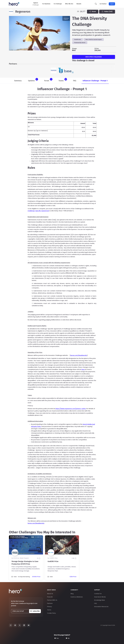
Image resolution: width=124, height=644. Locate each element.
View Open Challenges (94, 57)
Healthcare (78, 40)
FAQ (75, 81)
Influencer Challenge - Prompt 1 (95, 81)
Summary (18, 81)
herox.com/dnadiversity (79, 355)
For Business (47, 4)
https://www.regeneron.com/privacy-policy (71, 409)
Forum (48, 80)
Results (79, 4)
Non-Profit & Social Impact (94, 40)
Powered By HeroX (80, 43)
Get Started (103, 4)
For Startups (58, 4)
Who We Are (70, 4)
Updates (33, 80)
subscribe (35, 611)
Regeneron (23, 12)
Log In (112, 4)
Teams (63, 80)
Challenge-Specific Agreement (38, 211)
